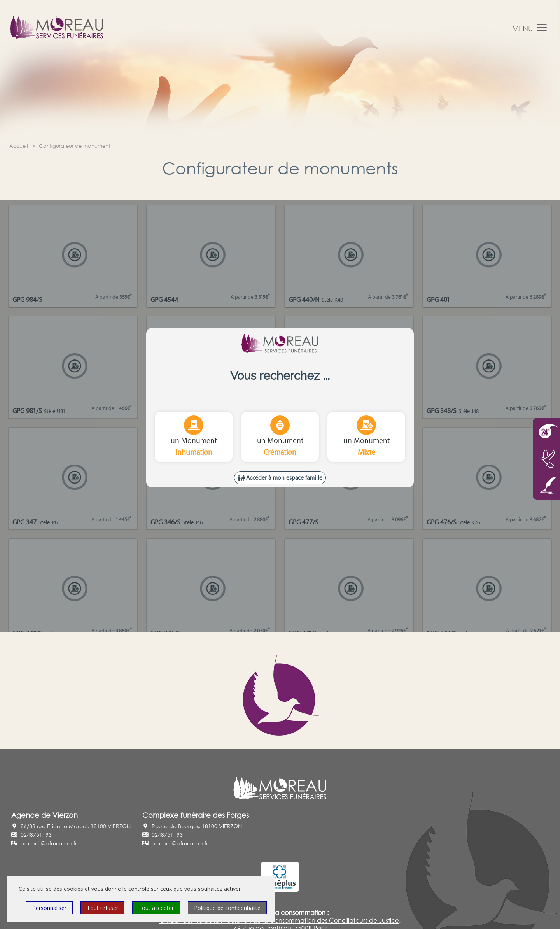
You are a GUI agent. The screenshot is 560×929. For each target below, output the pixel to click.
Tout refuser (102, 908)
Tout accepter (156, 908)
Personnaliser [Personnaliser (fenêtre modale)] (49, 908)
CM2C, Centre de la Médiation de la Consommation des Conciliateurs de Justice (279, 920)
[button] (542, 27)
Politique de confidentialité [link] (227, 908)
